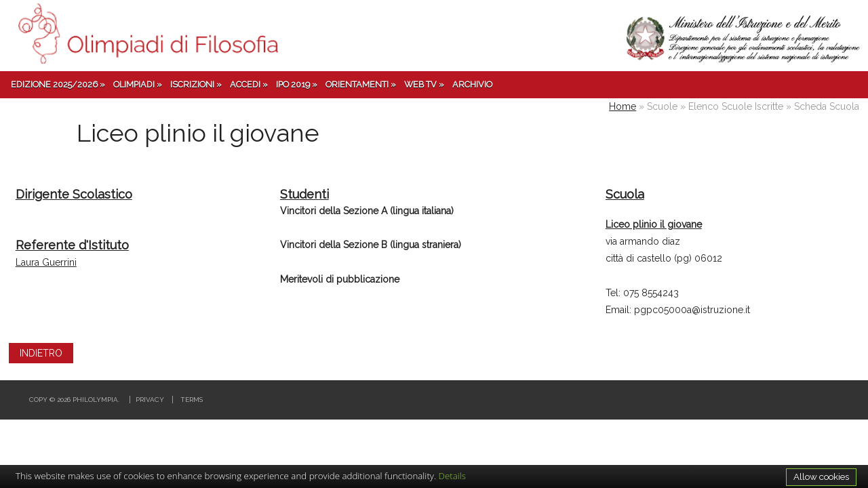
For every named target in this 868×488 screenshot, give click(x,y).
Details (453, 476)
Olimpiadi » (138, 84)
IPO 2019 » (297, 84)
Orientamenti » (361, 84)
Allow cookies (821, 476)
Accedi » (249, 84)
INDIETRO (41, 353)
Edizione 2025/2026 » (58, 84)
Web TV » (424, 84)
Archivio (472, 84)
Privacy (150, 400)
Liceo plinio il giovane (654, 224)
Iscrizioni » (196, 84)
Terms (192, 400)
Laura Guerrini (46, 262)
